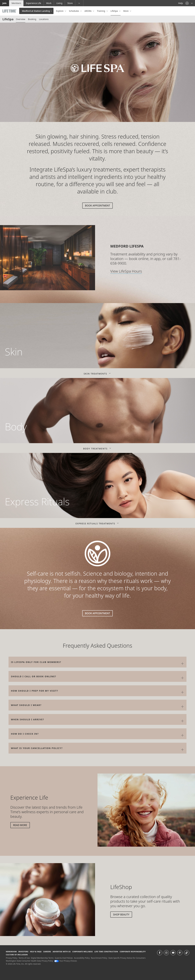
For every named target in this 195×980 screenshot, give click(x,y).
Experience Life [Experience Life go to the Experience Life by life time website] (34, 3)
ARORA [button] (88, 11)
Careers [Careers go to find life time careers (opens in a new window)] (47, 952)
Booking (32, 19)
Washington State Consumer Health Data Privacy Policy (29, 961)
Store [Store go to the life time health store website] (70, 3)
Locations (44, 19)
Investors (23, 952)
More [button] (126, 11)
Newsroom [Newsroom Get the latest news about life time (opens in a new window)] (11, 952)
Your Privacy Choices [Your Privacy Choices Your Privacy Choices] (66, 961)
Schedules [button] (74, 11)
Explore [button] (60, 11)
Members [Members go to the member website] (16, 3)
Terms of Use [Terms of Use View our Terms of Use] (24, 958)
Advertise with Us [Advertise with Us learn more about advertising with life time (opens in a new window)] (62, 952)
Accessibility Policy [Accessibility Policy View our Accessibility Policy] (82, 958)
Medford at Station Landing (36, 11)
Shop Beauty (121, 915)
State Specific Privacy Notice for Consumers (127, 958)
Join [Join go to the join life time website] (4, 3)
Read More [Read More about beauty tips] (20, 825)
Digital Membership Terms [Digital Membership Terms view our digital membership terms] (42, 958)
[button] (189, 3)
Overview (20, 19)
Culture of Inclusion (17, 955)
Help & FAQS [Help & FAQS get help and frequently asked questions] (36, 952)
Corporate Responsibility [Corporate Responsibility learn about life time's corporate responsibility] (133, 952)
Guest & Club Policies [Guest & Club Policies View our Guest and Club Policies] (64, 958)
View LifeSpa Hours (126, 271)
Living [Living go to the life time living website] (59, 3)
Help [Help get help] (181, 3)
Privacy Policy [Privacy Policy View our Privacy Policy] (12, 958)
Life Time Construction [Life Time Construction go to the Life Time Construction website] (106, 952)
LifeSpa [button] (114, 11)
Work (49, 3)
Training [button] (101, 11)
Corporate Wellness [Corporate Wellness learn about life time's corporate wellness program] (83, 952)
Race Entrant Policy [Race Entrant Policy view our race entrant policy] (99, 958)
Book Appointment (97, 206)
